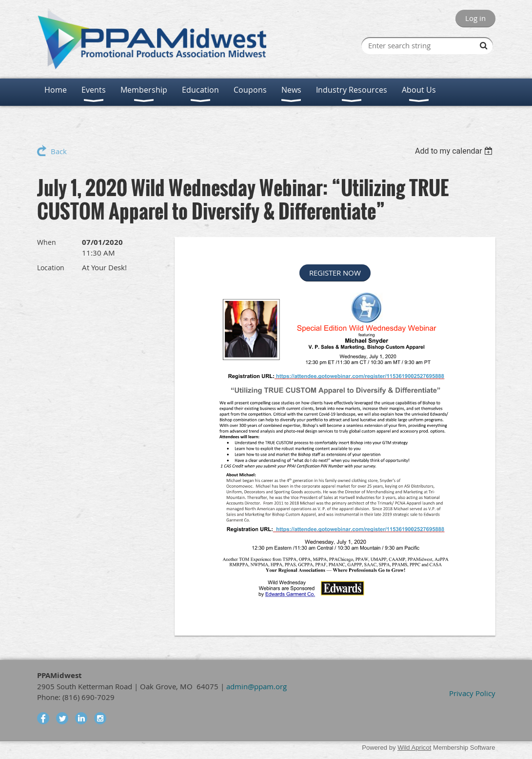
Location (51, 268)
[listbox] (455, 151)
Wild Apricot (414, 748)
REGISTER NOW (335, 273)
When (47, 242)
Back (59, 151)
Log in (475, 18)
